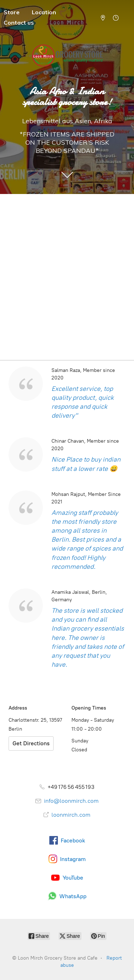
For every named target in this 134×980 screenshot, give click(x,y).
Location (44, 12)
